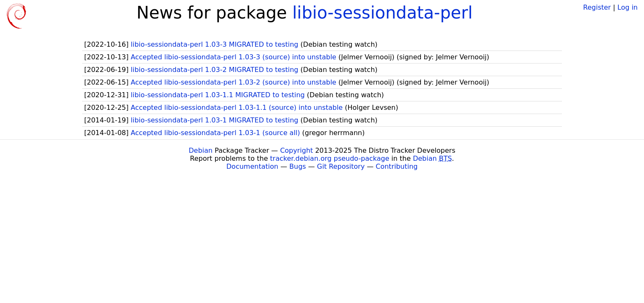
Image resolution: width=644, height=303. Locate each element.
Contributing (397, 166)
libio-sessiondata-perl (382, 13)
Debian (201, 150)
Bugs (298, 166)
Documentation (252, 166)
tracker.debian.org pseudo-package (330, 158)
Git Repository (341, 166)
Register (597, 7)
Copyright (296, 150)
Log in (628, 7)
